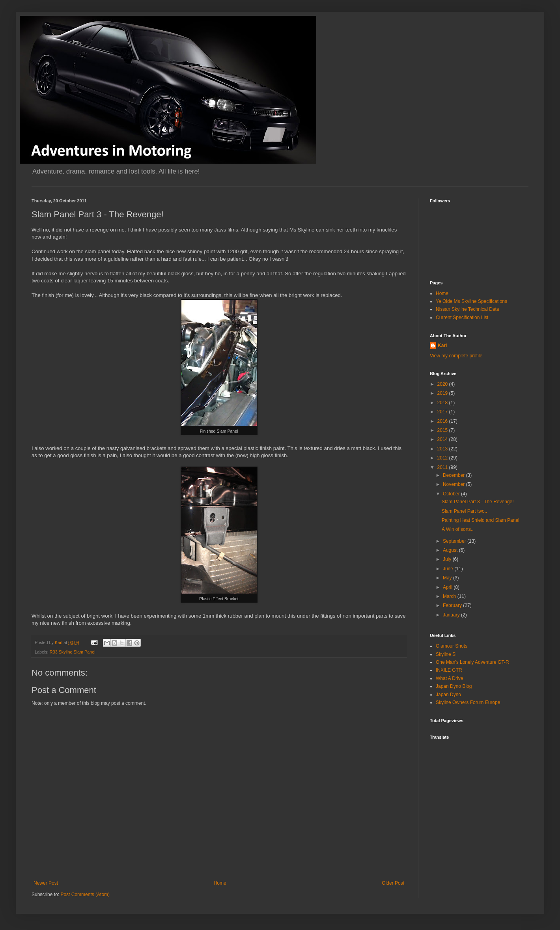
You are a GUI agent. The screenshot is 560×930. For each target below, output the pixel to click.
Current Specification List (462, 317)
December (455, 475)
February (453, 605)
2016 (443, 421)
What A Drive (449, 678)
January (452, 615)
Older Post (393, 883)
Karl (442, 345)
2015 (443, 430)
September (455, 541)
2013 (443, 449)
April (448, 587)
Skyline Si (446, 654)
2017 (443, 412)
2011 (443, 467)
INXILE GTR (449, 670)
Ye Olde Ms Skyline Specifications (471, 301)
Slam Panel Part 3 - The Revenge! (478, 502)
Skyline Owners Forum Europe (468, 702)
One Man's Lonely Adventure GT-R (472, 662)
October (452, 494)
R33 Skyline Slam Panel (73, 652)
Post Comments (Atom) (85, 895)
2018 (443, 403)
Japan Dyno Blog (454, 686)
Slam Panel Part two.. (464, 511)
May (448, 578)
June (449, 569)
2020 (443, 384)
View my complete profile (456, 356)
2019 (443, 393)
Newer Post (46, 883)
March (450, 596)
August (451, 550)
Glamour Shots (452, 646)
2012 (443, 458)
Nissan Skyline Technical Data (468, 309)
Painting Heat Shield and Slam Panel (481, 520)
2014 (443, 439)
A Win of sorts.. (458, 529)
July (448, 559)
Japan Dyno (448, 695)
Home (220, 883)
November (455, 484)
